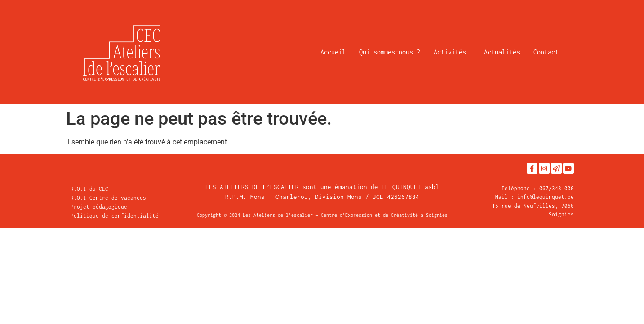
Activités (452, 52)
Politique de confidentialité (115, 216)
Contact (546, 52)
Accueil (333, 52)
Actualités (502, 52)
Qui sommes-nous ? (390, 52)
